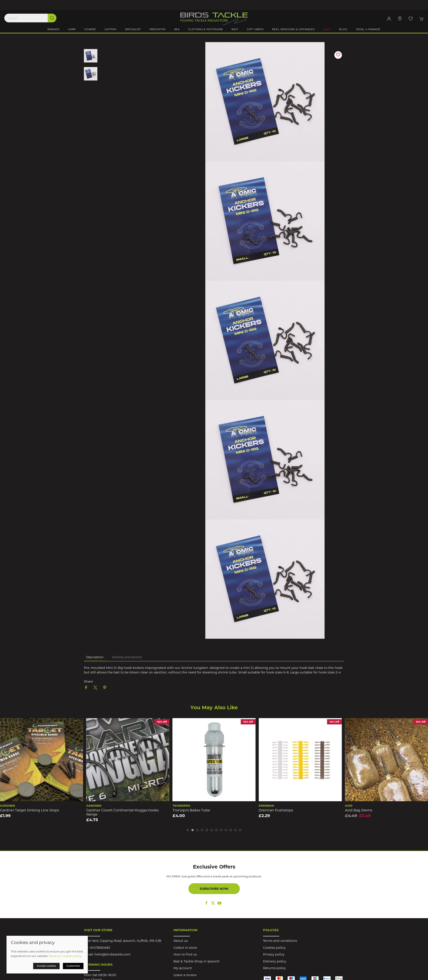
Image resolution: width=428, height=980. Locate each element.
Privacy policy (274, 954)
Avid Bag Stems (359, 810)
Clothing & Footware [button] (206, 29)
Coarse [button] (90, 29)
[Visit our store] (400, 19)
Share (88, 681)
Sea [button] (177, 29)
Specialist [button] (133, 29)
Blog (343, 29)
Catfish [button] (110, 29)
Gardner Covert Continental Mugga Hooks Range (123, 812)
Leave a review (185, 975)
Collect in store (185, 948)
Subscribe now (214, 889)
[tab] (188, 830)
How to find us (185, 954)
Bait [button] (235, 29)
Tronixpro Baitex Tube (191, 810)
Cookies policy (274, 948)
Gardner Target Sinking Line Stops (29, 810)
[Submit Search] (52, 18)
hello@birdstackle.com (112, 954)
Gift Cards (255, 29)
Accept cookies (46, 966)
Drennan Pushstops (276, 810)
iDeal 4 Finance (368, 29)
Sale (327, 29)
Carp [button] (72, 29)
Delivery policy (275, 961)
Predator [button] (158, 29)
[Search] (30, 18)
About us (181, 941)
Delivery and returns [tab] (127, 657)
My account (183, 968)
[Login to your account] (389, 19)
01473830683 (100, 948)
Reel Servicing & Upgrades (293, 29)
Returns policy (274, 968)
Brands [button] (53, 29)
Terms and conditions (280, 941)
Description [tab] (95, 657)
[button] (411, 19)
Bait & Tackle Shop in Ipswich (197, 961)
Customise (73, 966)
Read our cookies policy (65, 956)
